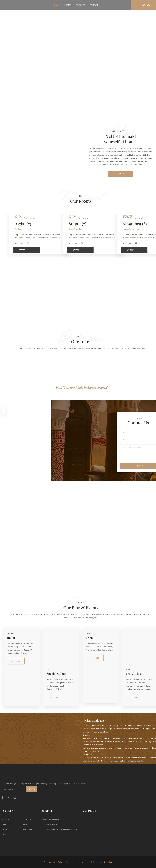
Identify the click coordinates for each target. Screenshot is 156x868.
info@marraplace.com (52, 824)
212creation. (107, 862)
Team (4, 824)
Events (91, 638)
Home (24, 824)
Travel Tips (133, 673)
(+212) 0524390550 (51, 819)
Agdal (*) (23, 224)
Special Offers (56, 673)
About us (5, 819)
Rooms (12, 638)
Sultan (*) (78, 224)
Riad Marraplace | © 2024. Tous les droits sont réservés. (66, 862)
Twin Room (19, 229)
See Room (29, 249)
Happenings (7, 829)
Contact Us (26, 819)
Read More (16, 661)
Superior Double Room (131, 229)
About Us (120, 174)
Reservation (27, 829)
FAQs (4, 834)
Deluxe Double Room (76, 229)
